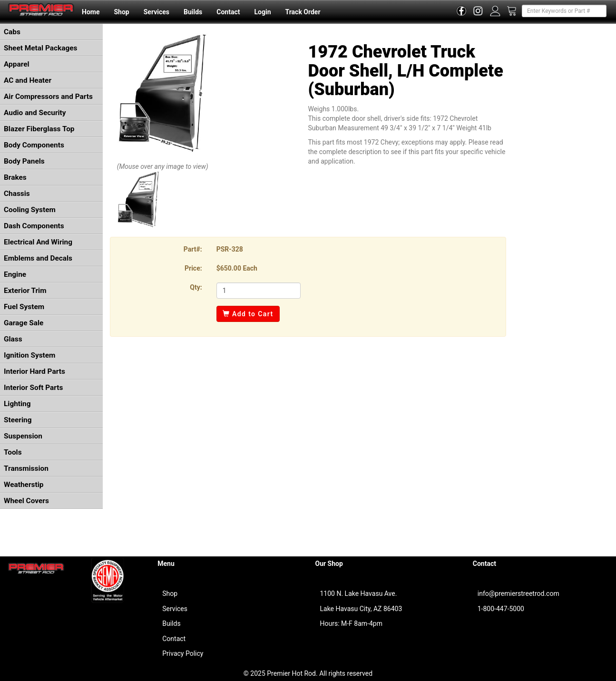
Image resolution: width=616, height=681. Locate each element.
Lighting (17, 404)
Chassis (17, 194)
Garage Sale (24, 323)
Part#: (193, 249)
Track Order (303, 12)
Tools (13, 452)
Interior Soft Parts (33, 388)
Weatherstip (24, 485)
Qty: (196, 287)
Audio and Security (35, 113)
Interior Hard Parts (34, 371)
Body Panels (24, 161)
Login (262, 12)
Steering (18, 420)
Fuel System (24, 307)
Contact (228, 12)
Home (91, 12)
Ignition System (29, 355)
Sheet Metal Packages (40, 48)
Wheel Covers (26, 501)
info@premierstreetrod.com (518, 593)
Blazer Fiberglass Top (39, 129)
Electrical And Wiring (38, 242)
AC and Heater (28, 80)
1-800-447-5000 (501, 609)
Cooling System (30, 210)
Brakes (15, 177)
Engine (15, 274)
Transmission (26, 468)
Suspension (23, 436)
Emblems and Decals (38, 258)
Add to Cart (248, 314)
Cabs (12, 32)
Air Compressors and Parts (48, 97)
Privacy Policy (183, 653)
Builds (193, 12)
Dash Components (34, 226)
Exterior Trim (25, 291)
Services (156, 12)
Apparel (17, 64)
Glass (13, 339)
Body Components (34, 145)
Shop (121, 12)
